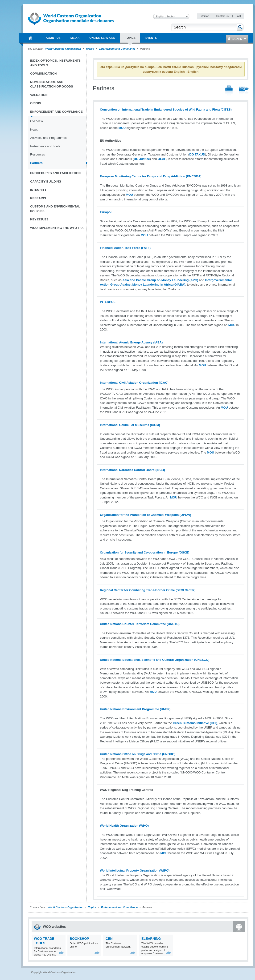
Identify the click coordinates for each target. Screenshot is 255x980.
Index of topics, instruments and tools (55, 63)
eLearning (151, 939)
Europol (106, 212)
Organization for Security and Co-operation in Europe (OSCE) (145, 552)
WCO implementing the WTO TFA (57, 228)
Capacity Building (46, 181)
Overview (37, 121)
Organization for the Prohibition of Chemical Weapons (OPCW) (146, 515)
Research (39, 198)
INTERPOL (108, 302)
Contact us (223, 16)
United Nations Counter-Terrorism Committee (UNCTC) (140, 624)
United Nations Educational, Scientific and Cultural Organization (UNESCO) (155, 660)
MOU (122, 128)
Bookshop (79, 939)
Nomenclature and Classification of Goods (52, 84)
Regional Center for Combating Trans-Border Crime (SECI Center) (148, 590)
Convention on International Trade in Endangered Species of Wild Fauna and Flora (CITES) (166, 110)
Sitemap (205, 16)
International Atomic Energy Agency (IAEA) (131, 342)
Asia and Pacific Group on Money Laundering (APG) (160, 280)
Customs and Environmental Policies (55, 209)
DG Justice (142, 159)
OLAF (162, 159)
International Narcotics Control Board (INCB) (132, 470)
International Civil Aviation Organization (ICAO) (134, 383)
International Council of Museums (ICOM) (130, 425)
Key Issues (39, 219)
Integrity (38, 190)
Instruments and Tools (45, 146)
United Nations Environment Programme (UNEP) (135, 709)
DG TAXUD (197, 154)
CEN (109, 939)
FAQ (238, 16)
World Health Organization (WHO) (124, 826)
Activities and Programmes (48, 138)
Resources (37, 154)
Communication (43, 74)
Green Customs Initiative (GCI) (195, 723)
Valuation (39, 95)
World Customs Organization (63, 49)
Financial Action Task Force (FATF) (125, 248)
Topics (90, 49)
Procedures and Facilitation (55, 173)
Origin (36, 103)
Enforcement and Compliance (117, 49)
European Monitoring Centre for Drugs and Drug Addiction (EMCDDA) (151, 176)
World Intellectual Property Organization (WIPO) (135, 870)
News (34, 129)
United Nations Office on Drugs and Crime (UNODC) (138, 754)
